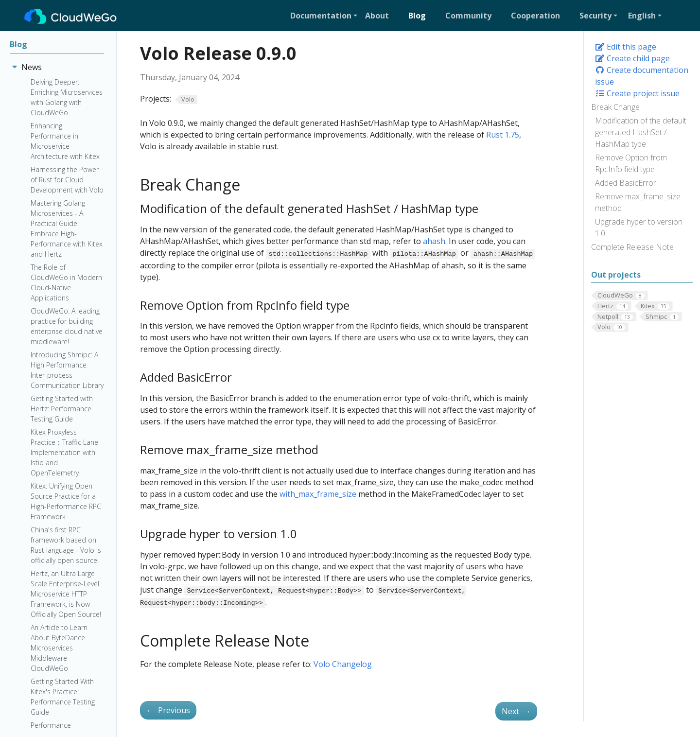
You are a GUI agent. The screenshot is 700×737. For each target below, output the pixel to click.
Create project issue (637, 93)
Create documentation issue (642, 76)
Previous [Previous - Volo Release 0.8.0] (168, 710)
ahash (434, 241)
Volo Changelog (343, 664)
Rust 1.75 (503, 135)
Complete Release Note (632, 247)
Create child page (632, 58)
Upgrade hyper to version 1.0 (639, 228)
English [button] (642, 16)
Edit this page (626, 47)
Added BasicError (626, 183)
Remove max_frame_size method (638, 202)
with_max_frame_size (318, 494)
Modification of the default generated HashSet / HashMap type (641, 132)
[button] (324, 16)
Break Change (615, 107)
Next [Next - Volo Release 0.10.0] (516, 711)
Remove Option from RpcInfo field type (631, 163)
